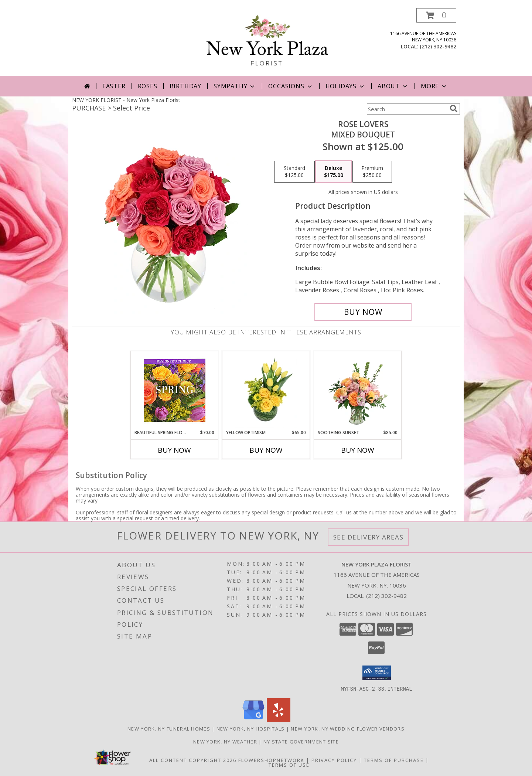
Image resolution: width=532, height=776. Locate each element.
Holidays (345, 86)
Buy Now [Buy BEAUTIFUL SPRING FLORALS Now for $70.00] (174, 450)
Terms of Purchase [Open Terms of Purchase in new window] (394, 760)
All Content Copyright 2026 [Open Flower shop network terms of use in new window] (193, 760)
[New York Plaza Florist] (268, 42)
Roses (148, 86)
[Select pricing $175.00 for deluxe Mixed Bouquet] (334, 172)
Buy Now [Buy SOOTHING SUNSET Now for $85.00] (358, 450)
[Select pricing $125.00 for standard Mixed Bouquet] (294, 172)
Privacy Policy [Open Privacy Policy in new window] (334, 760)
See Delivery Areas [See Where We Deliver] (369, 537)
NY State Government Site (301, 741)
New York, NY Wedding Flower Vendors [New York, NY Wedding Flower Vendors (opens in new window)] (348, 728)
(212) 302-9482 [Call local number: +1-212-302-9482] (438, 46)
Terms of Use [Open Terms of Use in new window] (289, 765)
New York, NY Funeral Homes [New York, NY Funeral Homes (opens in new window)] (169, 728)
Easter (114, 86)
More (434, 86)
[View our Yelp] (279, 719)
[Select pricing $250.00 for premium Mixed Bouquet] (372, 172)
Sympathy (235, 86)
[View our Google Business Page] (253, 719)
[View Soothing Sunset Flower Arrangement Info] (358, 390)
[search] (454, 109)
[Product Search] (407, 109)
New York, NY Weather (225, 741)
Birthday (185, 86)
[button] (436, 15)
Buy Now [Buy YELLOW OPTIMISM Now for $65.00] (266, 450)
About (393, 86)
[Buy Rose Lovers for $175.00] (363, 312)
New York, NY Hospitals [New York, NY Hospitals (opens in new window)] (251, 728)
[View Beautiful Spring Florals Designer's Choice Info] (175, 390)
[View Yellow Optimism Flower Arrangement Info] (266, 390)
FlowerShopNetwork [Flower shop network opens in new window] (271, 760)
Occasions (291, 86)
